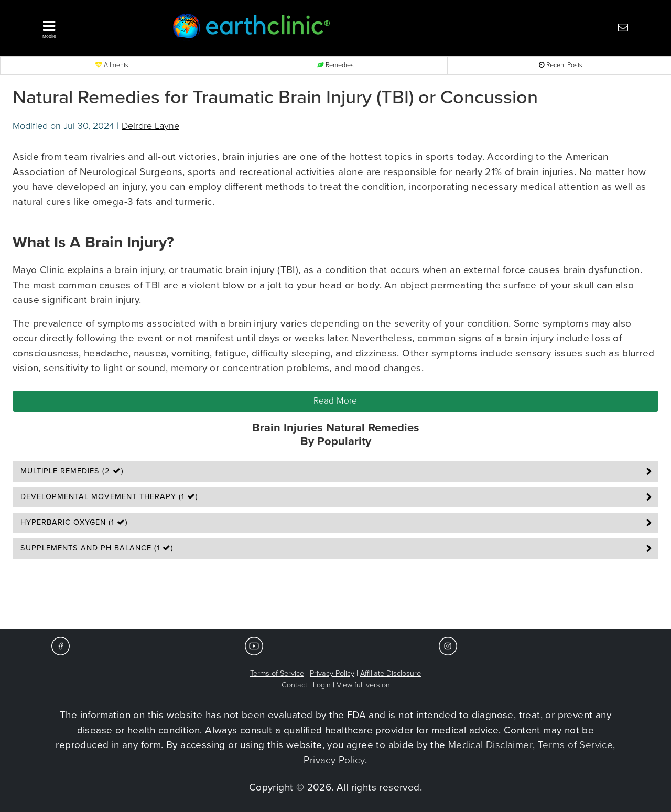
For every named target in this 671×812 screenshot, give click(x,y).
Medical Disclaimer (490, 745)
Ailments (112, 65)
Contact (294, 685)
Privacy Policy (332, 673)
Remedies (335, 65)
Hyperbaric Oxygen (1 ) (74, 522)
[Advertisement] (335, 597)
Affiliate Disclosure (391, 673)
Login (322, 685)
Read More (335, 401)
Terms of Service (277, 673)
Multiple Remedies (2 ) (72, 471)
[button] (92, 27)
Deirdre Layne (150, 126)
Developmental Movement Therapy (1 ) (109, 497)
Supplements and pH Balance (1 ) (97, 548)
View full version (363, 685)
